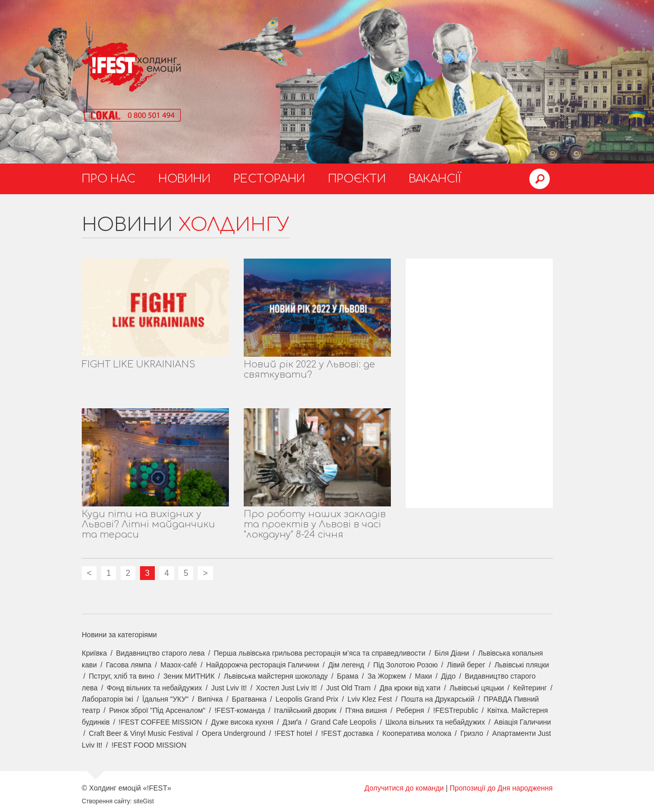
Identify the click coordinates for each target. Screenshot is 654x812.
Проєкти (357, 179)
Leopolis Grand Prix (307, 699)
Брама (347, 676)
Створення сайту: (107, 801)
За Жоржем (387, 676)
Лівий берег (466, 665)
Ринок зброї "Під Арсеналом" (157, 710)
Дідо (448, 676)
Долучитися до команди (404, 788)
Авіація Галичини (523, 722)
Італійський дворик (305, 710)
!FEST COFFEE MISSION (160, 722)
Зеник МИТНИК (189, 676)
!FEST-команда (240, 710)
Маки (424, 676)
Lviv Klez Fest (370, 699)
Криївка (94, 653)
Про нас (109, 179)
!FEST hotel (293, 733)
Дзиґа (292, 722)
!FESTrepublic (456, 710)
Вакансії (435, 179)
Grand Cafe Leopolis (343, 722)
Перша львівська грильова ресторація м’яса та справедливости (319, 653)
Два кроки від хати (410, 688)
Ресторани (269, 179)
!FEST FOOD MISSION (149, 745)
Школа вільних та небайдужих (435, 722)
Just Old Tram (348, 688)
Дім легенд (346, 665)
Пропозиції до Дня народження (501, 788)
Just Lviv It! (229, 688)
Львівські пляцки (522, 665)
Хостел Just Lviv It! (287, 688)
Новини (184, 179)
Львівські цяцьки (477, 688)
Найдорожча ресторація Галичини (262, 665)
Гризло (472, 733)
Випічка (210, 699)
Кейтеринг (530, 688)
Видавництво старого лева (160, 653)
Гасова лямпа (129, 665)
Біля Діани (452, 653)
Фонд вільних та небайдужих (155, 688)
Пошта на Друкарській (438, 699)
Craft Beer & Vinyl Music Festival (141, 733)
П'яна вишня (366, 710)
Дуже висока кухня (242, 722)
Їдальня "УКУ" (166, 699)
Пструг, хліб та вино (122, 676)
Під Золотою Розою (405, 665)
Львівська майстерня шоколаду (276, 676)
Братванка (249, 699)
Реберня (410, 710)
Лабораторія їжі (108, 699)
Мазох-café (179, 665)
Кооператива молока (417, 733)
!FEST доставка (347, 733)
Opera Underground (234, 733)
